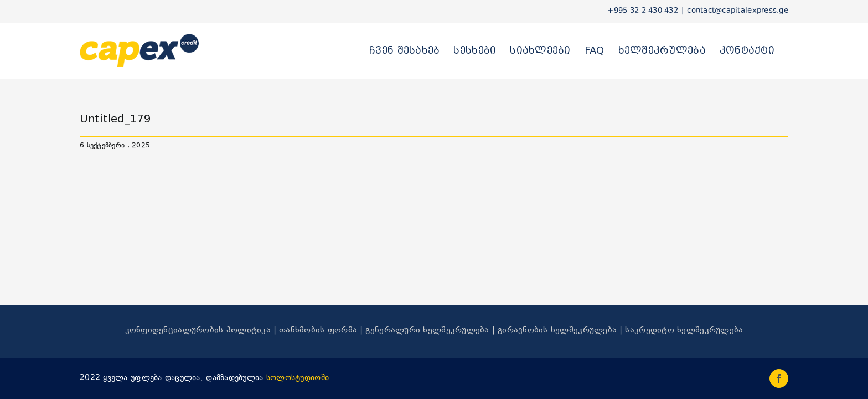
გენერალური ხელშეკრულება (427, 331)
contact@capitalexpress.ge (738, 11)
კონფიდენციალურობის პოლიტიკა (198, 331)
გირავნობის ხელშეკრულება (557, 331)
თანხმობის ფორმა (318, 331)
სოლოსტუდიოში (298, 378)
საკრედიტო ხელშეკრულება (684, 331)
